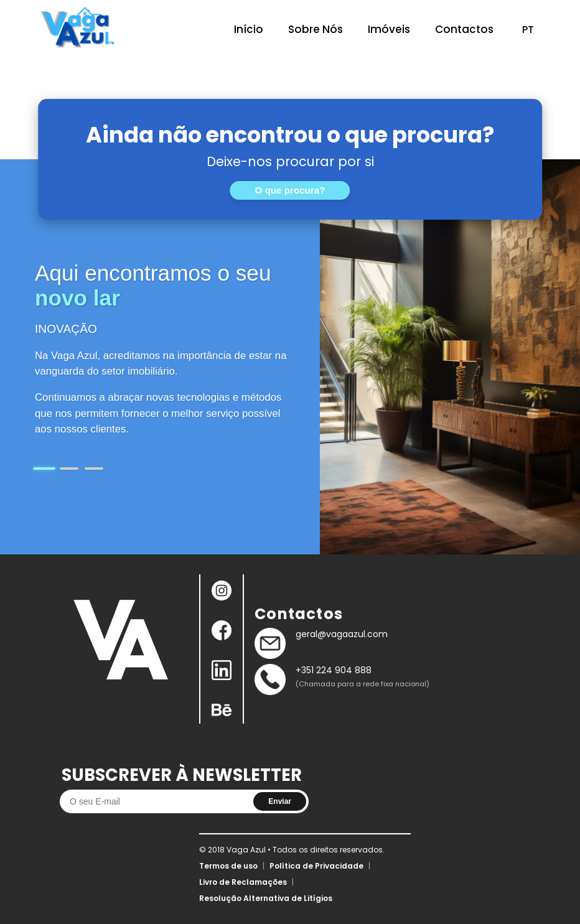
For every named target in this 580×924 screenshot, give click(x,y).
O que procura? (290, 190)
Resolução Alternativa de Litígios (266, 898)
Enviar (280, 801)
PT (528, 30)
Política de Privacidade (316, 866)
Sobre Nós (316, 29)
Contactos (464, 29)
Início (249, 29)
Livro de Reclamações (243, 882)
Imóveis (389, 29)
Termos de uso (228, 866)
